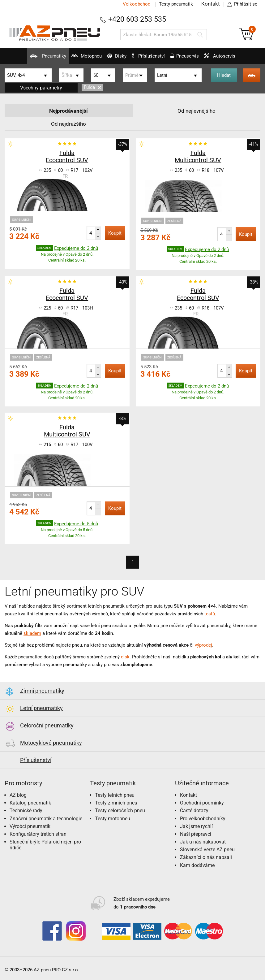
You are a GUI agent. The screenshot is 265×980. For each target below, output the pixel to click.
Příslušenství (150, 56)
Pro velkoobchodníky (203, 819)
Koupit (115, 233)
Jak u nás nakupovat (203, 842)
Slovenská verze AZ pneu (207, 850)
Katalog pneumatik (30, 803)
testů (210, 614)
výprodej (203, 645)
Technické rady (26, 811)
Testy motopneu (113, 819)
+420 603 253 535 (137, 19)
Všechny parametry (41, 88)
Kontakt (211, 4)
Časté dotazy (194, 811)
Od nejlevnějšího (196, 111)
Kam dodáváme (197, 865)
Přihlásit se (241, 4)
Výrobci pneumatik (30, 826)
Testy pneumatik (176, 4)
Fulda (92, 87)
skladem (32, 633)
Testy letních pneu (115, 795)
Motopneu (79, 59)
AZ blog (18, 795)
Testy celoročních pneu (120, 811)
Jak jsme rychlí (196, 826)
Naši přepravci (196, 834)
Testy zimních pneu (116, 803)
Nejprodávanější (68, 111)
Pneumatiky (36, 59)
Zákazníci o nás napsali (206, 857)
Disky (113, 59)
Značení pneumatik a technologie (46, 819)
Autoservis (227, 59)
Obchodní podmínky (202, 803)
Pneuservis (188, 59)
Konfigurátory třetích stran (38, 834)
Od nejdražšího (69, 124)
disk (125, 657)
